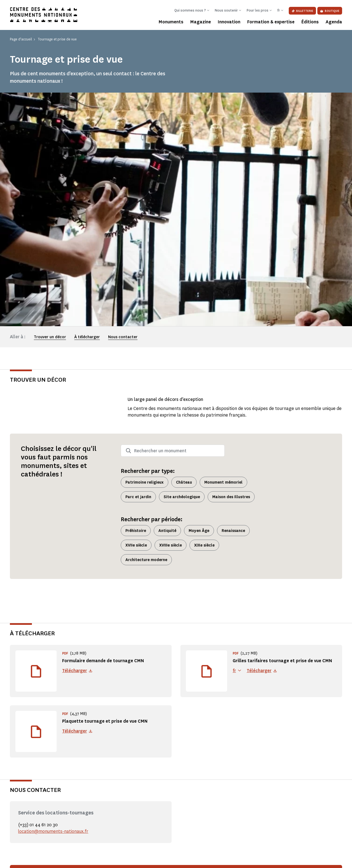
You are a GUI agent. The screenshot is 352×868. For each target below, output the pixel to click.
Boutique (330, 11)
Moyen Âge (199, 297)
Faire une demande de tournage (290, 652)
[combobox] (173, 217)
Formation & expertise (271, 22)
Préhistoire (136, 297)
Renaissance (233, 297)
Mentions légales (23, 860)
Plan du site (257, 860)
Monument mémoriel (223, 249)
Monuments (171, 22)
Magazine (201, 22)
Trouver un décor (50, 103)
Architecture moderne (146, 326)
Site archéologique (182, 263)
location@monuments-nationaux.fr (54, 598)
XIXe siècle (204, 311)
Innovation (229, 22)
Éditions (310, 22)
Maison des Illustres (231, 263)
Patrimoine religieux (145, 249)
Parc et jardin (138, 263)
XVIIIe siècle (170, 311)
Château (184, 249)
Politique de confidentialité (70, 860)
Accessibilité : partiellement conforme (206, 860)
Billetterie (302, 11)
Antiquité (167, 297)
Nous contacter (123, 103)
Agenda (334, 22)
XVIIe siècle (136, 311)
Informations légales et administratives (133, 860)
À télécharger (87, 103)
